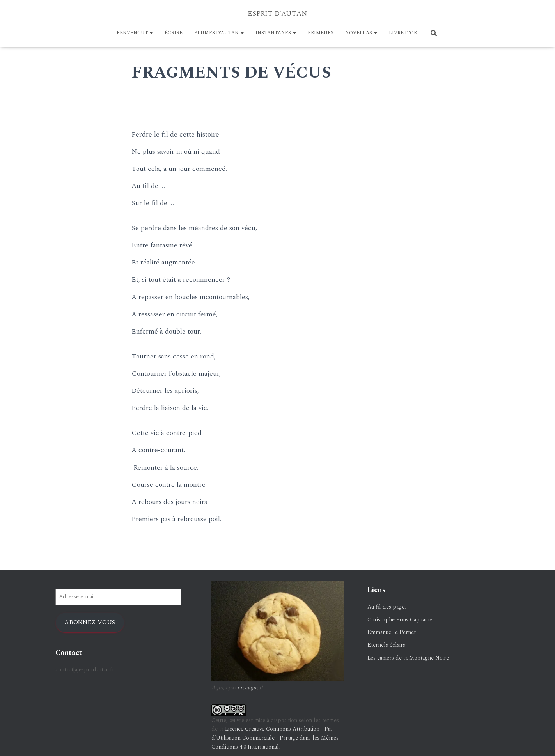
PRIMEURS (321, 33)
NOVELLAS (361, 33)
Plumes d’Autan (219, 33)
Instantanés (276, 33)
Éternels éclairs (386, 645)
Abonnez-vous (90, 622)
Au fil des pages (387, 607)
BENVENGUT (135, 33)
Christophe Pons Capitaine (400, 620)
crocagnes (249, 688)
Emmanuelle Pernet (392, 632)
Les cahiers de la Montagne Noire (408, 658)
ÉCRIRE (174, 33)
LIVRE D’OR (403, 33)
